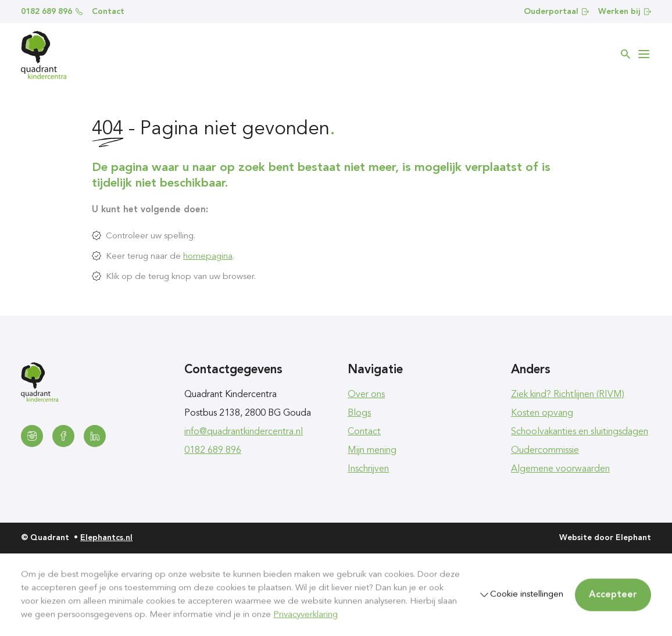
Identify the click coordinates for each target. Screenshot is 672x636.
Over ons (366, 395)
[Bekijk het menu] (644, 54)
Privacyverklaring (305, 614)
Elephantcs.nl (106, 538)
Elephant (633, 538)
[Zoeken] (625, 54)
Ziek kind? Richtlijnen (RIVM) (568, 395)
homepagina (208, 256)
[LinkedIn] (95, 436)
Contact (108, 12)
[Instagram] (32, 436)
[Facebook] (63, 436)
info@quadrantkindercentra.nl (244, 432)
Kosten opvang (542, 413)
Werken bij (625, 12)
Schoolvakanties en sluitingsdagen (580, 432)
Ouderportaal (556, 12)
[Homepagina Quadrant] (44, 55)
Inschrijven (368, 469)
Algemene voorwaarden (560, 469)
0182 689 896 (52, 12)
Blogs (359, 413)
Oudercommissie (545, 451)
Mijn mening (372, 451)
